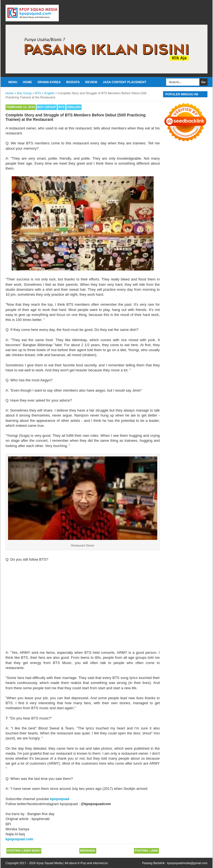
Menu (13, 82)
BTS (62, 107)
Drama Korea (49, 82)
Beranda (88, 851)
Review (91, 82)
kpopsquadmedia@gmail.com (187, 863)
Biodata (73, 82)
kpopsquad (59, 799)
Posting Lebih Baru (24, 851)
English (74, 107)
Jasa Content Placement (125, 82)
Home (27, 82)
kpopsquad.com (19, 839)
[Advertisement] (83, 604)
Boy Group (47, 107)
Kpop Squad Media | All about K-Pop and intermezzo (72, 863)
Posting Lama (146, 851)
